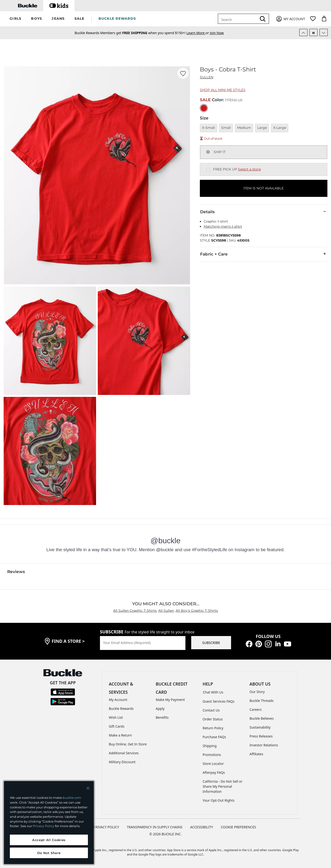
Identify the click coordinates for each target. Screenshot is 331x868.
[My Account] (290, 19)
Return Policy (213, 728)
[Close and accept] (88, 788)
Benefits (162, 717)
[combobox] (238, 19)
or (198, 33)
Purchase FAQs (214, 737)
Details (264, 212)
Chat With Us (213, 692)
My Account (118, 700)
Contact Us (211, 710)
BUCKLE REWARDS (117, 19)
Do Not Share (49, 853)
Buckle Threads (262, 701)
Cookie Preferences (238, 827)
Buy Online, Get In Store (128, 744)
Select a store (249, 169)
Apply (160, 709)
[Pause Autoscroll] (313, 32)
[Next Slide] (324, 32)
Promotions (212, 755)
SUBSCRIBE (211, 643)
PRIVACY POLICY (106, 827)
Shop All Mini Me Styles (223, 90)
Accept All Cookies (49, 840)
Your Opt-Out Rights (219, 800)
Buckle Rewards (121, 709)
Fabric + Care (264, 254)
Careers (256, 709)
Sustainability (260, 727)
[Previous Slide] (303, 32)
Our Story (257, 692)
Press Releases (261, 736)
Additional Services (124, 753)
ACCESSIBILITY (202, 827)
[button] (15, 19)
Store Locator (213, 764)
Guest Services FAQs (219, 701)
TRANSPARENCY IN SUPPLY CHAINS (155, 827)
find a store (68, 641)
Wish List (116, 717)
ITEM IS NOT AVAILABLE (264, 188)
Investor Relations (264, 745)
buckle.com (72, 798)
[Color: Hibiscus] (204, 108)
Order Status (213, 719)
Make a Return (120, 735)
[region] (49, 823)
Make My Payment (170, 700)
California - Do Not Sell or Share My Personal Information (223, 786)
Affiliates (256, 754)
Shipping (210, 746)
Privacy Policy (44, 826)
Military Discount (122, 762)
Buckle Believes (262, 718)
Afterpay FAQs (214, 772)
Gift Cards (117, 726)
